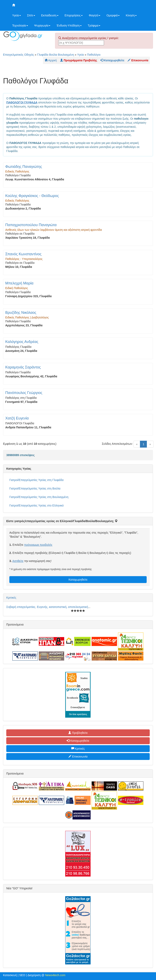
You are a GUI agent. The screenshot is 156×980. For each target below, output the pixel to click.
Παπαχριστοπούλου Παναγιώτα (31, 225)
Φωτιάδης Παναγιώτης (24, 167)
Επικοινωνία (78, 757)
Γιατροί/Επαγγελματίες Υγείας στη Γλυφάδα (36, 480)
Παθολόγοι (94, 55)
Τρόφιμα (94, 26)
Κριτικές (11, 598)
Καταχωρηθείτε (78, 580)
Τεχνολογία (20, 26)
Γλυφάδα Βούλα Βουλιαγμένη (56, 55)
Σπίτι (31, 15)
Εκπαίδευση (50, 15)
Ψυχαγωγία (42, 26)
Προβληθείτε (78, 733)
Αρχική (51, 60)
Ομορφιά (113, 15)
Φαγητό (95, 15)
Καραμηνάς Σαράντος (23, 367)
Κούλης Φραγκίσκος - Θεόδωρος (32, 196)
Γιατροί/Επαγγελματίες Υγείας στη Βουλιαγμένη (39, 497)
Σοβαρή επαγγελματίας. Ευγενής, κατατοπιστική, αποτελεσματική (47, 607)
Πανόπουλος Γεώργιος (24, 393)
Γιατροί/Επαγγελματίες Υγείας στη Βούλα (35, 488)
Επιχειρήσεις (74, 15)
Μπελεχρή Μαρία (19, 283)
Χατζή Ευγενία (17, 418)
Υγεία (17, 15)
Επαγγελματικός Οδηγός (18, 55)
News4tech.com (55, 975)
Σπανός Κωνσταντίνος (23, 254)
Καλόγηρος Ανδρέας (22, 342)
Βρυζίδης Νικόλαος (21, 313)
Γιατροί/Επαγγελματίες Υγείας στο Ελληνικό (36, 505)
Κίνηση (131, 15)
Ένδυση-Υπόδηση (69, 26)
